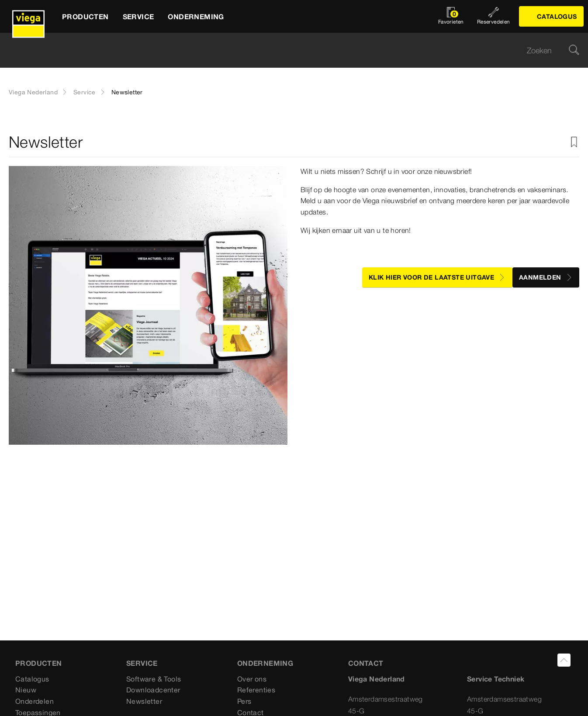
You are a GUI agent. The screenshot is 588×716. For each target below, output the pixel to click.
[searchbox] (287, 50)
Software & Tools (154, 679)
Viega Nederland (33, 92)
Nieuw (26, 690)
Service (85, 92)
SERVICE (142, 663)
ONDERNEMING (265, 663)
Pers (244, 701)
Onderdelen (35, 701)
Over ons (252, 679)
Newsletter (144, 701)
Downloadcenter (153, 690)
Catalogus (32, 679)
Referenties (256, 690)
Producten (39, 663)
